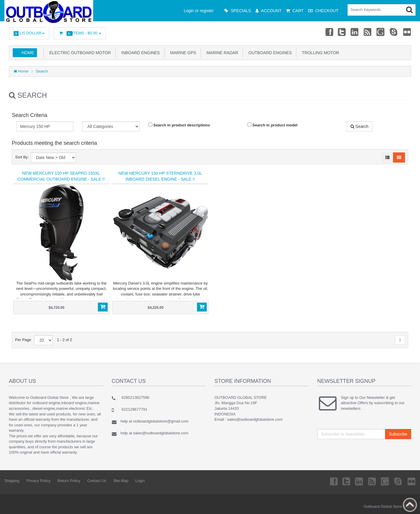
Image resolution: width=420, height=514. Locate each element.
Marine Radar (221, 53)
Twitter (341, 32)
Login (140, 481)
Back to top (410, 505)
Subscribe (398, 434)
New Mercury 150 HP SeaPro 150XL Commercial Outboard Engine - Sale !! (61, 176)
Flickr (407, 32)
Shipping (12, 481)
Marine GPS (182, 53)
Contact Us (97, 481)
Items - (80, 33)
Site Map (121, 481)
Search (42, 71)
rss (367, 32)
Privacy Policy (38, 481)
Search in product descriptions (179, 125)
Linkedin (354, 32)
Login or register (199, 11)
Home (28, 53)
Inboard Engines (139, 53)
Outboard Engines (269, 53)
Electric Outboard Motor (79, 53)
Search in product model (273, 125)
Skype (394, 32)
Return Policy (69, 481)
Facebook (328, 32)
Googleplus (381, 32)
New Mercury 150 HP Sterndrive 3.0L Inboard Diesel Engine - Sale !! (160, 176)
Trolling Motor (319, 53)
